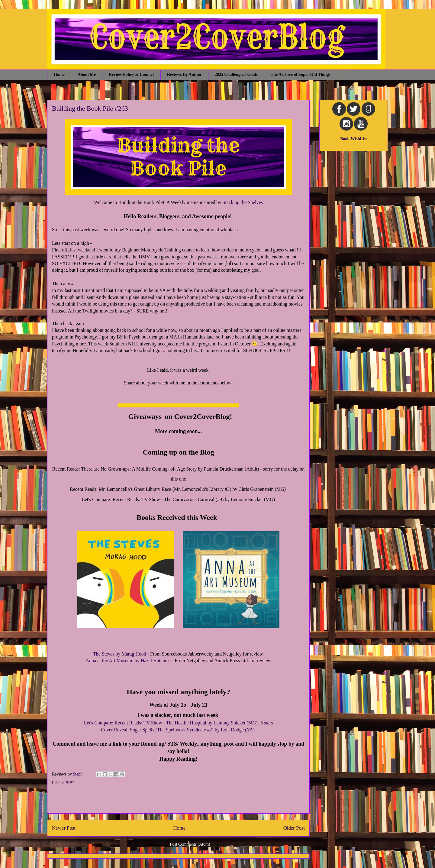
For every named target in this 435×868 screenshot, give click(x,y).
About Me (87, 74)
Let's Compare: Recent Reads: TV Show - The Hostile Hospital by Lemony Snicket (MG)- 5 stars (178, 723)
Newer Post (64, 828)
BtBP (70, 783)
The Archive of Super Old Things (301, 74)
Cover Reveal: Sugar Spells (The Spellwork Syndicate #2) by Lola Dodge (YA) (178, 730)
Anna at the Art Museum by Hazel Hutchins (129, 661)
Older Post (294, 828)
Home (59, 74)
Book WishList (354, 139)
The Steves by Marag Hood (120, 654)
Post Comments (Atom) (190, 844)
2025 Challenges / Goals (236, 74)
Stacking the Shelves (243, 202)
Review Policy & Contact (131, 74)
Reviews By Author (184, 74)
